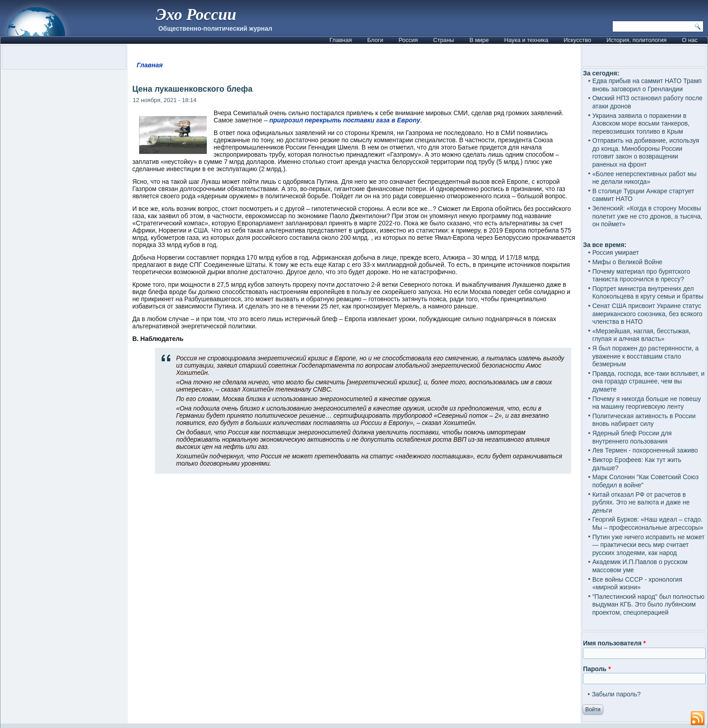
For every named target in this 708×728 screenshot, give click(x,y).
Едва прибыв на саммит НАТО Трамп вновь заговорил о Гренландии (647, 85)
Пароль (597, 669)
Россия (408, 40)
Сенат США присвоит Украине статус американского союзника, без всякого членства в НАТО (647, 314)
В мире (479, 40)
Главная (341, 40)
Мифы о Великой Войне (628, 262)
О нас (690, 40)
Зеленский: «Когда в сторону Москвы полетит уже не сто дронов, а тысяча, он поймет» (647, 216)
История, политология (636, 40)
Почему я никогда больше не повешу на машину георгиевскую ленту (647, 403)
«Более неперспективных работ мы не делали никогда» (645, 178)
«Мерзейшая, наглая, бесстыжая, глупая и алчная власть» (642, 335)
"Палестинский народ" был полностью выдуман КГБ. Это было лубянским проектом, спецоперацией (648, 604)
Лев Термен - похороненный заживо (645, 450)
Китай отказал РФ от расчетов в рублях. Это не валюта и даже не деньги (641, 502)
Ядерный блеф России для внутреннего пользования (632, 437)
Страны (443, 40)
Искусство (577, 40)
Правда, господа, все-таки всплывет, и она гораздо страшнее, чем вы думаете (649, 381)
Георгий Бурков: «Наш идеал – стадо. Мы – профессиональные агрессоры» (648, 523)
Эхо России (196, 14)
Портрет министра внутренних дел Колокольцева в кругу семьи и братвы (648, 293)
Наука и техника (526, 40)
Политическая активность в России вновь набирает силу (644, 420)
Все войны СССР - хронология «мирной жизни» (637, 583)
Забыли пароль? (616, 694)
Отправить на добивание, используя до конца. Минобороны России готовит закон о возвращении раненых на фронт (646, 152)
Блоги (375, 40)
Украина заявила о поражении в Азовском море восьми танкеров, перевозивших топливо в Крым (641, 124)
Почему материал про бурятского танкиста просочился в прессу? (641, 275)
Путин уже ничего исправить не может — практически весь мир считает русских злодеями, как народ (649, 545)
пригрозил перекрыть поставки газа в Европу (345, 120)
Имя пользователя (614, 643)
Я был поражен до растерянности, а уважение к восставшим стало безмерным (646, 356)
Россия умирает (616, 252)
